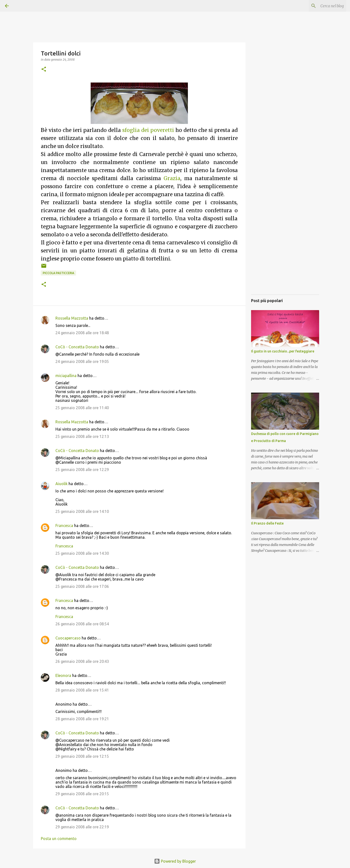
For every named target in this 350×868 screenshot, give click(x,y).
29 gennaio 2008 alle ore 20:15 (82, 794)
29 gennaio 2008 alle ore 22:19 (82, 827)
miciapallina (66, 376)
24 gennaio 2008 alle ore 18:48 (82, 333)
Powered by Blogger (175, 861)
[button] (44, 69)
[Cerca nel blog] (321, 6)
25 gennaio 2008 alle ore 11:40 (82, 408)
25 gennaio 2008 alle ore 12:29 (82, 470)
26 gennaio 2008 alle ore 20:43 (82, 661)
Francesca (64, 526)
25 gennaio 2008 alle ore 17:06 (82, 586)
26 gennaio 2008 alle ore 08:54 (82, 624)
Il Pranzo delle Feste (267, 523)
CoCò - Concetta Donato (77, 347)
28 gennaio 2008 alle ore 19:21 (82, 719)
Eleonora (63, 675)
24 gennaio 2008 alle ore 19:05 (82, 361)
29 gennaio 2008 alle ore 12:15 (82, 756)
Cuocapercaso (68, 638)
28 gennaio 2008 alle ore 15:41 (82, 690)
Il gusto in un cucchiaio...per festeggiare (283, 351)
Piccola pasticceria (58, 273)
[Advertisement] (285, 218)
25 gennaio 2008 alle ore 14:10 (82, 511)
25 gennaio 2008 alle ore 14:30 (82, 553)
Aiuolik (61, 484)
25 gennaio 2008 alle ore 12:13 (82, 436)
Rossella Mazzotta (72, 318)
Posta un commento (59, 839)
